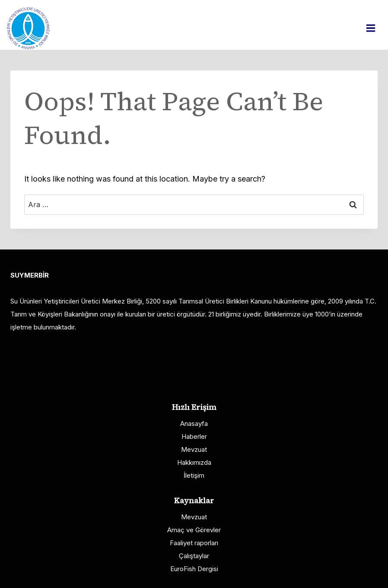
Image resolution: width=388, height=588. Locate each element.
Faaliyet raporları (194, 543)
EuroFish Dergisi (194, 569)
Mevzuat (194, 449)
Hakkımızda (194, 462)
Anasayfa (194, 423)
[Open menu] (375, 28)
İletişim (194, 475)
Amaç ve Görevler (194, 530)
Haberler (194, 436)
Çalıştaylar (194, 556)
